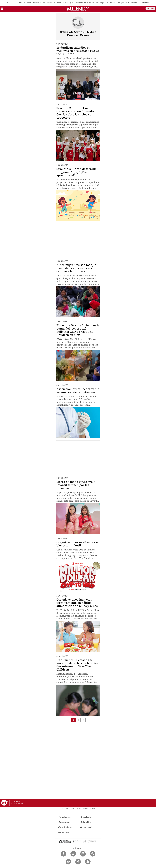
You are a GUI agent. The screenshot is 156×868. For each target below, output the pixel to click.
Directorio (86, 817)
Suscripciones (66, 827)
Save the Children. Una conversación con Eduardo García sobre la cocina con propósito (75, 113)
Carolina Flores (80, 3)
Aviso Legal (87, 827)
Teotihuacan (144, 3)
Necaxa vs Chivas (24, 3)
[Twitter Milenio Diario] (73, 854)
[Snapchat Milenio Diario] (88, 862)
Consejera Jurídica (124, 3)
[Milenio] (78, 9)
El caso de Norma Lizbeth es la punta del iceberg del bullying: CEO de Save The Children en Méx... (78, 330)
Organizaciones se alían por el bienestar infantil (78, 544)
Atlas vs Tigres (68, 3)
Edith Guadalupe (93, 3)
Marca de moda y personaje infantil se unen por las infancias (76, 485)
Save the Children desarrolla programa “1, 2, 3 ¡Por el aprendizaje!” (77, 172)
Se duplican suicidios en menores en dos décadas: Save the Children (78, 51)
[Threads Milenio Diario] (93, 854)
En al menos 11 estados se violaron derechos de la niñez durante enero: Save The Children (77, 665)
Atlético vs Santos (54, 3)
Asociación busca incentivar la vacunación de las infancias (78, 391)
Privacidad (86, 822)
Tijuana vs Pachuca (108, 3)
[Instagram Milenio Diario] (83, 854)
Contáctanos (65, 822)
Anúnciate (64, 832)
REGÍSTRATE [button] (150, 9)
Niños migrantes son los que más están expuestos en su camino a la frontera (76, 268)
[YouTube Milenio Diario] (68, 862)
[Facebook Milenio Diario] (63, 854)
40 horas (135, 3)
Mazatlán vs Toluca (39, 3)
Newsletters (65, 817)
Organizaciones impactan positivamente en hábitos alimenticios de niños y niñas (77, 603)
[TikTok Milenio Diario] (78, 862)
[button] (2, 9)
